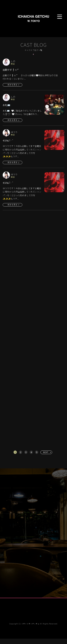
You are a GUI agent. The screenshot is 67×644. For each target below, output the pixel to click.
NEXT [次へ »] (46, 452)
